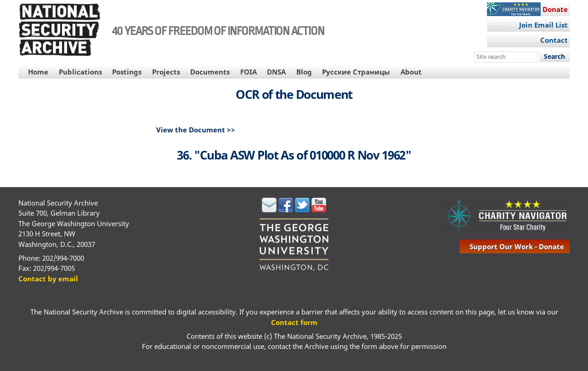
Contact (554, 40)
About (411, 72)
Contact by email (48, 279)
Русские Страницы (356, 72)
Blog (304, 72)
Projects (166, 72)
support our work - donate (517, 246)
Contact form (294, 322)
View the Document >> (196, 130)
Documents (210, 72)
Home (38, 72)
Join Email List (543, 25)
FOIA (249, 72)
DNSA (276, 72)
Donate (555, 9)
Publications (80, 72)
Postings (127, 72)
